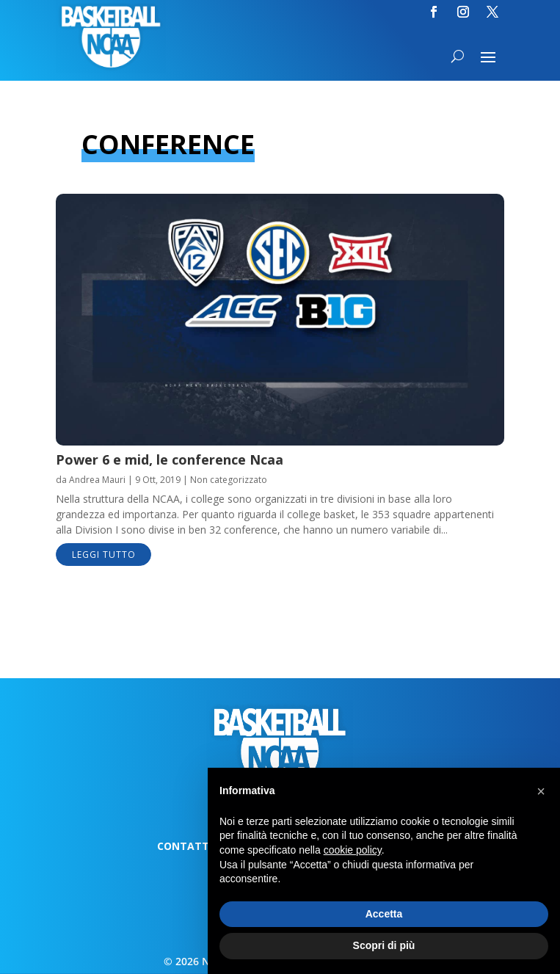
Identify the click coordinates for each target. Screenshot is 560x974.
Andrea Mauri (97, 480)
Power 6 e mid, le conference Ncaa (170, 459)
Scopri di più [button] (384, 945)
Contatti (185, 847)
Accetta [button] (384, 914)
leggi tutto (104, 555)
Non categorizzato (229, 480)
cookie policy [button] (353, 850)
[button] (541, 791)
